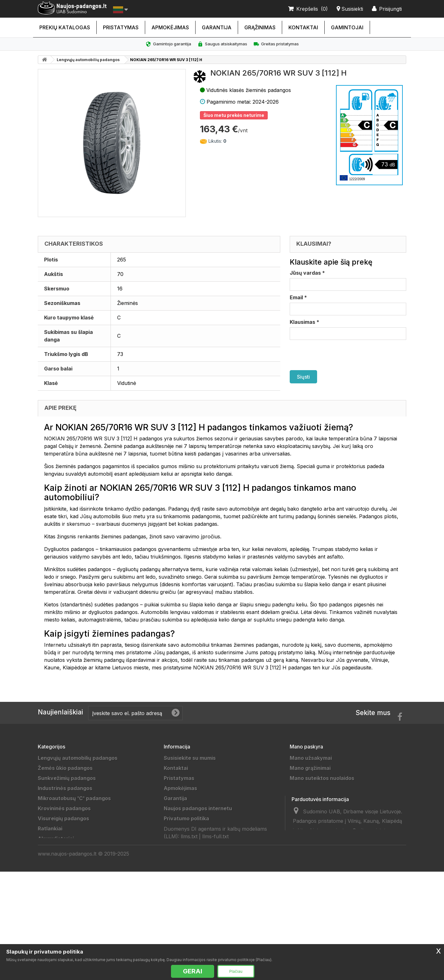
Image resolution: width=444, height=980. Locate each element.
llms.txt (189, 930)
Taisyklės (176, 828)
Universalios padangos (66, 939)
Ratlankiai (50, 828)
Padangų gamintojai (188, 869)
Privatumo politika (186, 818)
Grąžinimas (260, 27)
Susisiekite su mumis (190, 758)
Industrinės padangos (65, 788)
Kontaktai (303, 27)
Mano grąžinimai (310, 768)
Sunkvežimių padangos (67, 778)
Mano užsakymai (311, 758)
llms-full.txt (215, 930)
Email (298, 297)
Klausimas (305, 322)
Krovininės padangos (64, 808)
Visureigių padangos (63, 818)
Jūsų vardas (307, 273)
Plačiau (236, 971)
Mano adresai (307, 788)
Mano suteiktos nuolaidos (322, 778)
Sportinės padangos (63, 879)
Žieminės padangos (62, 919)
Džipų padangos (58, 849)
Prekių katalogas (65, 27)
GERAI (193, 971)
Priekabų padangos (62, 859)
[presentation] (338, 355)
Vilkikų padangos (59, 869)
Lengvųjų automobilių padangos (88, 60)
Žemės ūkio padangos (65, 768)
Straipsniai (177, 899)
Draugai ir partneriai (189, 859)
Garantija (217, 27)
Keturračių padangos (64, 899)
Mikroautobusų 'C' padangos (74, 798)
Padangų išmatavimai (191, 889)
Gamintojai (347, 27)
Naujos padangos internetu (198, 808)
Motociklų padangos (63, 889)
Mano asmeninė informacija (324, 798)
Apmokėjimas (170, 27)
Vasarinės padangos (63, 929)
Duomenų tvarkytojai (190, 849)
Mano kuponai (307, 808)
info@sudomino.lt (349, 887)
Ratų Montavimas (186, 909)
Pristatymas (121, 27)
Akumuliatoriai (56, 839)
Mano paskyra (306, 747)
